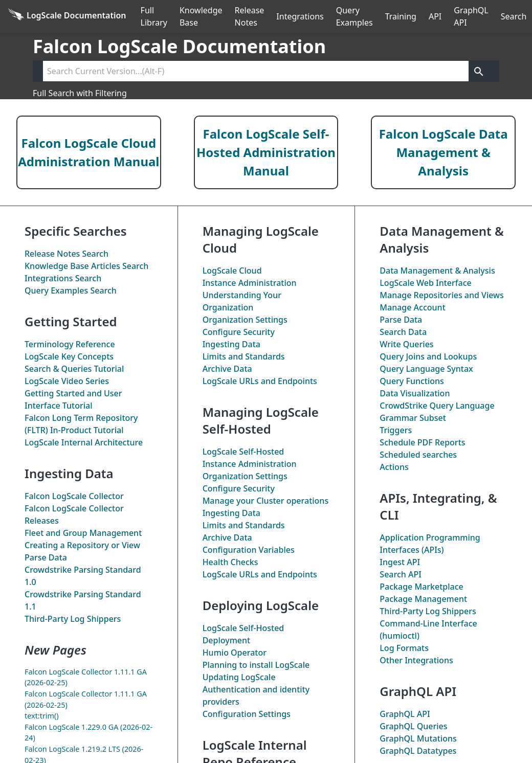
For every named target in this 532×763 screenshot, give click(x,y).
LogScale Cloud (232, 271)
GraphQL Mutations (418, 738)
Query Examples (354, 16)
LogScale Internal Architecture (84, 442)
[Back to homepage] (67, 16)
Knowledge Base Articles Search (86, 266)
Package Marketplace (421, 587)
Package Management (423, 599)
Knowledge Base (201, 16)
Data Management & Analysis (437, 271)
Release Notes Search (66, 254)
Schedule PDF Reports (422, 442)
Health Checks (230, 562)
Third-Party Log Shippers (73, 619)
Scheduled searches (418, 455)
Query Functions (412, 381)
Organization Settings (245, 320)
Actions (394, 467)
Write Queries (406, 344)
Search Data (403, 332)
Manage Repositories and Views (441, 295)
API (435, 16)
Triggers (396, 430)
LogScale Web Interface (425, 283)
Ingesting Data (231, 344)
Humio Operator (235, 653)
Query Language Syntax (426, 369)
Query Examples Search (71, 290)
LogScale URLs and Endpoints (260, 381)
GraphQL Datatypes (418, 751)
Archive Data (227, 369)
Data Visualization (415, 393)
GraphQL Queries (413, 726)
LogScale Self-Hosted (243, 452)
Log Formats (404, 648)
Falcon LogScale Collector (74, 496)
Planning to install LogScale (256, 665)
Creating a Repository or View (82, 545)
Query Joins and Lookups (428, 356)
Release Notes (250, 16)
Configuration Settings (247, 714)
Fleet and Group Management (83, 533)
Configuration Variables (249, 550)
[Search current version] (256, 71)
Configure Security (239, 332)
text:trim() (42, 716)
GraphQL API (471, 16)
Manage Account (412, 307)
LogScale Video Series (67, 381)
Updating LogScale (239, 677)
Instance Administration (250, 283)
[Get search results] (479, 71)
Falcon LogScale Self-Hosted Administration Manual (266, 152)
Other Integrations (416, 660)
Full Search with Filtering (80, 93)
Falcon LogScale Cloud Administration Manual (88, 152)
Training (401, 16)
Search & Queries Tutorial (74, 369)
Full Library (154, 16)
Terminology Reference (70, 344)
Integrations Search (63, 278)
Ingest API (400, 562)
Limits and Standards (244, 356)
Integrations (300, 16)
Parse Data (46, 557)
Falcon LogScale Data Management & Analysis (444, 152)
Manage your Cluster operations (266, 501)
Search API (401, 574)
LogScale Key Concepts (69, 356)
